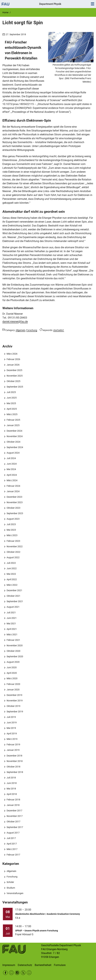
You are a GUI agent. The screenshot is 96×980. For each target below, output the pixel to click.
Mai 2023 (11, 530)
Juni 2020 (12, 667)
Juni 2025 (12, 398)
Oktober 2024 (13, 442)
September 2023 (15, 513)
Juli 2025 (11, 392)
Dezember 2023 (14, 497)
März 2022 (12, 585)
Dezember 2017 (14, 811)
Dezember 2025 (14, 370)
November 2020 (15, 645)
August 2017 (13, 833)
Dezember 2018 (14, 756)
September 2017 (15, 827)
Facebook (5, 973)
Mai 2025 (11, 403)
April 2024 (12, 475)
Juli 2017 (11, 838)
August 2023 (13, 519)
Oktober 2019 (13, 706)
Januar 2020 (13, 690)
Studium (11, 888)
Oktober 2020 (13, 651)
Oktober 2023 (13, 508)
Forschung (12, 877)
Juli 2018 (11, 778)
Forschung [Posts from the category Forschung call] (32, 330)
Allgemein (11, 871)
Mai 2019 (11, 728)
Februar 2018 (13, 800)
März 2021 (12, 634)
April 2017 (12, 844)
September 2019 (15, 712)
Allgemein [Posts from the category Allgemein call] (20, 330)
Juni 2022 (12, 568)
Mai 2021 (11, 624)
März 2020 (12, 678)
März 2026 (12, 354)
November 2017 (15, 816)
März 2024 (12, 480)
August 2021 (13, 607)
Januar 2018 (13, 805)
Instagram (17, 973)
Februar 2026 (13, 359)
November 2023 (15, 502)
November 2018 (15, 761)
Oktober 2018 (13, 767)
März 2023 (12, 535)
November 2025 (15, 376)
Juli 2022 (11, 563)
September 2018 (15, 772)
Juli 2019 (11, 717)
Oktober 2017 (13, 822)
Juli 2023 (11, 524)
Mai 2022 (11, 574)
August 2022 (13, 557)
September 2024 (15, 447)
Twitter (23, 973)
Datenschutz (25, 965)
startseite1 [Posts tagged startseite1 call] (59, 330)
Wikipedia (29, 973)
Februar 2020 (13, 684)
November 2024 (15, 436)
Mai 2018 (11, 789)
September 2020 (15, 656)
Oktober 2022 (13, 552)
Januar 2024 (13, 491)
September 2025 (15, 387)
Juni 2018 (12, 783)
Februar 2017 (13, 855)
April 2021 (12, 629)
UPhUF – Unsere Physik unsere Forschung (37, 931)
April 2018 (12, 794)
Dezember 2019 (14, 695)
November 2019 (15, 701)
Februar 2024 (13, 486)
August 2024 (13, 453)
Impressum (9, 965)
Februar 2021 (13, 640)
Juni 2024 (12, 464)
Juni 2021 (12, 618)
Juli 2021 (11, 613)
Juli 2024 (11, 458)
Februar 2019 (13, 744)
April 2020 (12, 673)
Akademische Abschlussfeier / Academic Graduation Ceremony (48, 914)
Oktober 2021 (13, 596)
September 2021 (15, 601)
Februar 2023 (13, 541)
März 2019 (12, 739)
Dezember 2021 (14, 590)
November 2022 (15, 546)
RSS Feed (11, 973)
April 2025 (12, 409)
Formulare (60, 965)
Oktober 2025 (13, 381)
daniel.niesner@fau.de (15, 322)
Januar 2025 (13, 425)
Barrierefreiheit (43, 965)
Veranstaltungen (15, 893)
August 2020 (13, 662)
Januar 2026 (13, 365)
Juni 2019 (12, 723)
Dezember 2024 (14, 431)
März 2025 (12, 414)
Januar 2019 (13, 750)
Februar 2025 (13, 420)
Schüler (10, 882)
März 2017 (12, 849)
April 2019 (12, 734)
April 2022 (12, 579)
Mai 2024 (11, 469)
